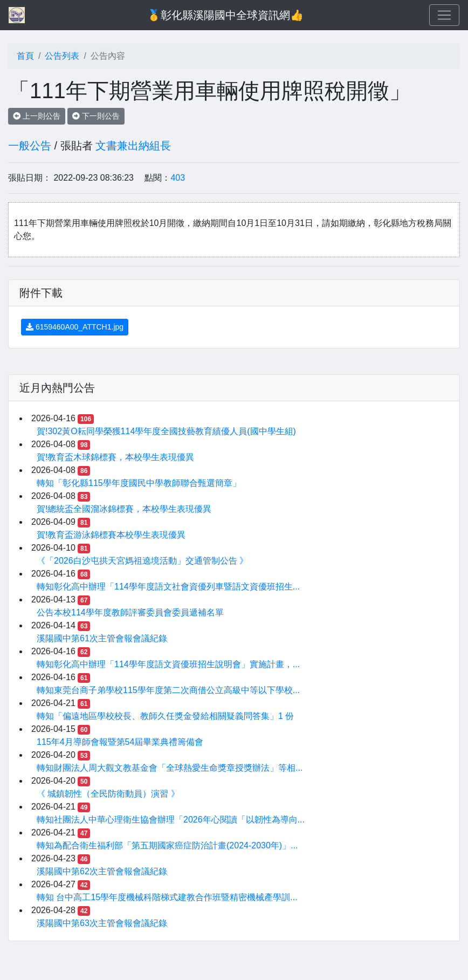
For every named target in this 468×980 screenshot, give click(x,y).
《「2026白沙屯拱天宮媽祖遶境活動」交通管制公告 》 (142, 561)
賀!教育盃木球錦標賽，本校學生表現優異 (115, 457)
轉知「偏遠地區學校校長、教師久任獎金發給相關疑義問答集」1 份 (165, 716)
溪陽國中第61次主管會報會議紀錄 (102, 638)
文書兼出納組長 (133, 146)
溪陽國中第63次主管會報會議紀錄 (102, 923)
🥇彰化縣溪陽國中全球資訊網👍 (225, 15)
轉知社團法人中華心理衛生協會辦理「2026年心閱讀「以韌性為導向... (171, 820)
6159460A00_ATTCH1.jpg (75, 327)
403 (178, 178)
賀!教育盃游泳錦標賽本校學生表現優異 (111, 535)
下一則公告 (96, 116)
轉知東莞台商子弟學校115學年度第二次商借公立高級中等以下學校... (168, 690)
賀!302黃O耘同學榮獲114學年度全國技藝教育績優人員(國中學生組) (166, 431)
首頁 (25, 56)
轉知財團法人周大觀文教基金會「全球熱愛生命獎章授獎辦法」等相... (170, 768)
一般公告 (30, 146)
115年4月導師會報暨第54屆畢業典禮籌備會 (120, 742)
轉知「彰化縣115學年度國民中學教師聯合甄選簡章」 (139, 483)
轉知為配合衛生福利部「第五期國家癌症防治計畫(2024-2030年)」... (167, 845)
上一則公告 (37, 116)
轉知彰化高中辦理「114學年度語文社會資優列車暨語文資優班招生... (168, 587)
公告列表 (62, 56)
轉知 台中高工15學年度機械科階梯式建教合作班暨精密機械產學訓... (167, 897)
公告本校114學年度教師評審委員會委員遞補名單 (130, 612)
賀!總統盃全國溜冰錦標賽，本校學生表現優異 (124, 509)
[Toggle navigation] (444, 15)
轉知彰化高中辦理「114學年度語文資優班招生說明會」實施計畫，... (168, 664)
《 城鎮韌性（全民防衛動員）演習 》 (108, 794)
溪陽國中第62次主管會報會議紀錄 (102, 871)
